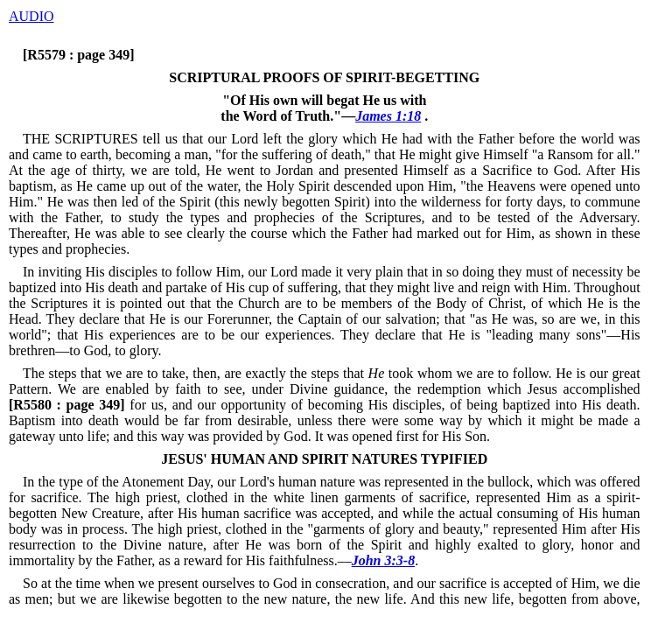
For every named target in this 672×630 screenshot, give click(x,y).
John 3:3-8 (383, 560)
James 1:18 (388, 116)
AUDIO (31, 16)
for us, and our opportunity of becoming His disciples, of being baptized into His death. (325, 405)
